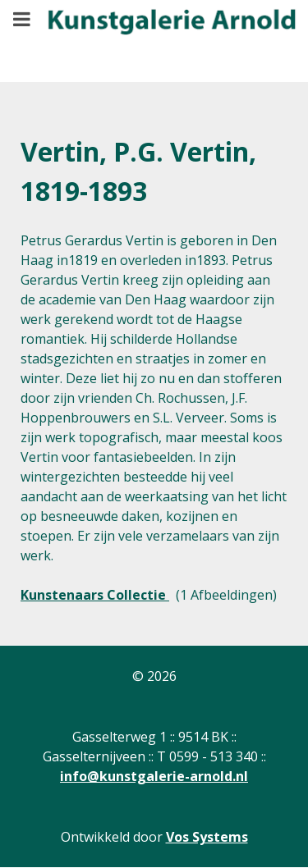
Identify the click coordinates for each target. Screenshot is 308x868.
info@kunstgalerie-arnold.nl (154, 776)
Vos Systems (207, 837)
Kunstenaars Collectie (95, 595)
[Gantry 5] (160, 29)
